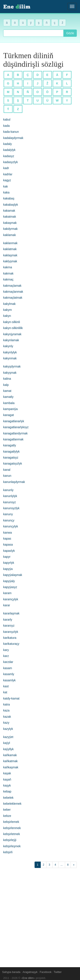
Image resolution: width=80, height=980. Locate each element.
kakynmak (10, 358)
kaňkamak (10, 755)
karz (6, 656)
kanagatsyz (11, 458)
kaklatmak (10, 249)
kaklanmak (10, 243)
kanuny (8, 514)
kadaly (7, 144)
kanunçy (9, 520)
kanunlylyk (10, 496)
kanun (7, 476)
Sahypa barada (11, 972)
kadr (6, 168)
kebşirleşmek (12, 846)
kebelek (8, 798)
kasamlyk (9, 680)
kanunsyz (9, 502)
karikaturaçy (11, 644)
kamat (7, 391)
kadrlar (8, 174)
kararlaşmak (11, 613)
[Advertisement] (40, 915)
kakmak (8, 273)
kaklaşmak (10, 255)
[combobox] (33, 33)
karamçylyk (11, 599)
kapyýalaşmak (13, 575)
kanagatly (10, 445)
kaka (6, 192)
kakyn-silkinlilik (13, 328)
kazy (6, 723)
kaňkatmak (10, 761)
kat (5, 692)
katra (7, 704)
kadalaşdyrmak (13, 138)
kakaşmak (10, 223)
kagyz (7, 180)
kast (6, 686)
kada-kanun (11, 132)
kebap (7, 791)
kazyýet (8, 737)
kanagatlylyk (11, 452)
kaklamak (9, 235)
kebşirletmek (12, 834)
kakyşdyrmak (12, 366)
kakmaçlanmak (13, 292)
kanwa (7, 533)
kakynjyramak (12, 334)
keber (7, 810)
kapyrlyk (9, 563)
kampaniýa (10, 409)
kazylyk (8, 729)
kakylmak (9, 304)
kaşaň (7, 779)
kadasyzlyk (10, 162)
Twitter (58, 972)
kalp (6, 385)
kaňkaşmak (11, 767)
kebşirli (8, 852)
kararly (8, 620)
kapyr (7, 557)
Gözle (70, 33)
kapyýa (8, 569)
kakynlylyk (10, 352)
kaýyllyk (8, 749)
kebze (7, 816)
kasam (8, 668)
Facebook (46, 972)
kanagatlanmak (13, 439)
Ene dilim (28, 978)
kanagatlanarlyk (14, 421)
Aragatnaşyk (30, 972)
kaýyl (7, 743)
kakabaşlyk (11, 205)
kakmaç (8, 279)
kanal (7, 470)
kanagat (9, 415)
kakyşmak (10, 373)
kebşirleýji (10, 840)
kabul (7, 120)
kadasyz (9, 156)
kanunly (8, 490)
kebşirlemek (11, 822)
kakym (7, 310)
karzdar (8, 662)
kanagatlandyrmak (15, 433)
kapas (7, 539)
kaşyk (7, 785)
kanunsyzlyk (11, 508)
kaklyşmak (10, 261)
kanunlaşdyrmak (14, 482)
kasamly (9, 674)
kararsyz (9, 626)
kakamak (9, 211)
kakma (8, 267)
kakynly (8, 346)
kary (6, 650)
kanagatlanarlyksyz (16, 427)
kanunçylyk (11, 526)
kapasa (8, 545)
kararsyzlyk (11, 632)
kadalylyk (9, 150)
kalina (7, 379)
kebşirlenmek (12, 828)
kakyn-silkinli (12, 322)
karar (7, 605)
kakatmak (10, 217)
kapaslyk (9, 551)
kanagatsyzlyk (13, 463)
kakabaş (9, 198)
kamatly (8, 397)
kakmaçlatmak (13, 298)
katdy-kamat (11, 698)
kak (6, 186)
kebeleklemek (12, 804)
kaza (6, 710)
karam (7, 593)
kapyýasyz (10, 587)
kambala (9, 403)
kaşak (7, 773)
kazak (7, 717)
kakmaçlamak (12, 286)
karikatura (10, 638)
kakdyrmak (10, 229)
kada (6, 126)
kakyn (7, 316)
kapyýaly (9, 581)
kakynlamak (11, 340)
